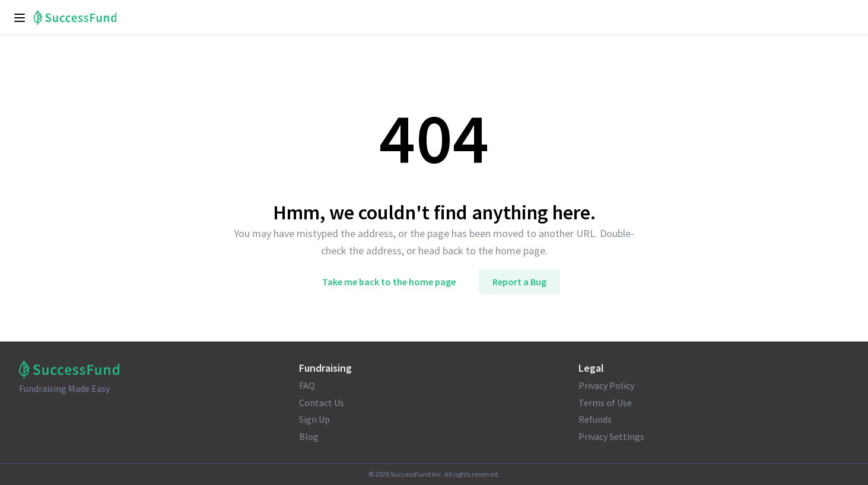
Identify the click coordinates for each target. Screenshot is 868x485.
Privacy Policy (606, 385)
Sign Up (314, 419)
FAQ (307, 385)
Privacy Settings (611, 436)
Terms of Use (605, 403)
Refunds (595, 419)
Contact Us (322, 403)
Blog (309, 436)
